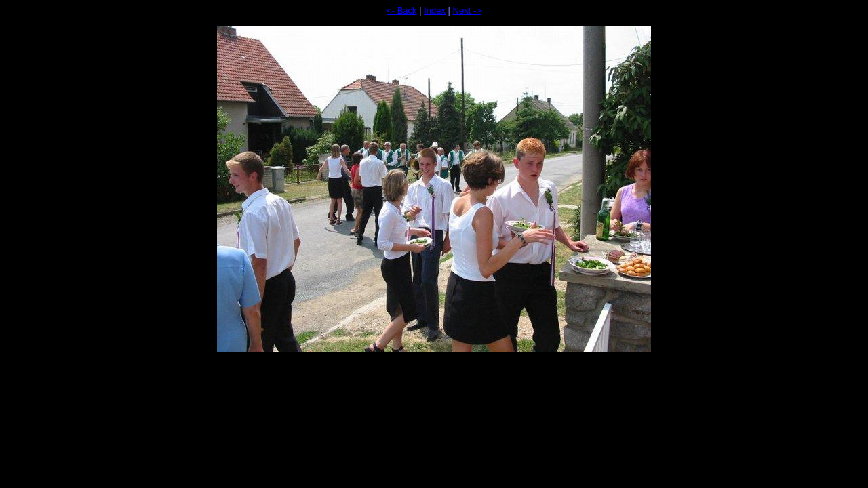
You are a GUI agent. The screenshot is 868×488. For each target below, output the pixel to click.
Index (435, 11)
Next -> (467, 11)
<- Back (401, 11)
